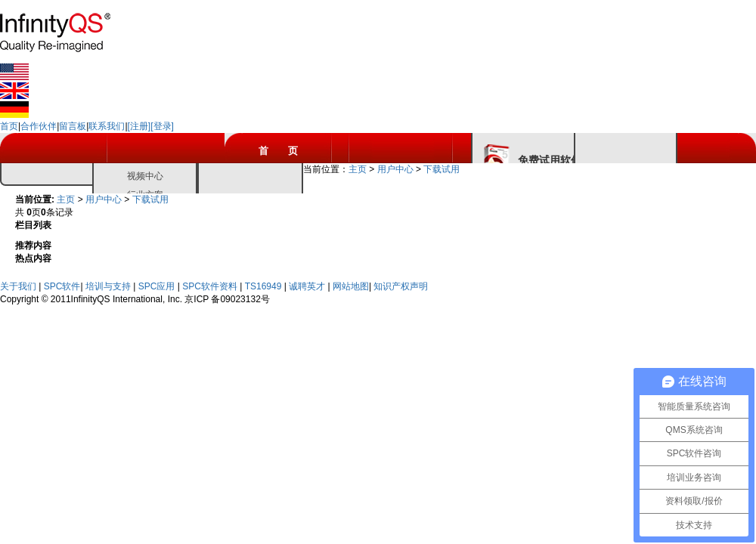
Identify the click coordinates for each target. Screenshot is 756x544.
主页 (358, 169)
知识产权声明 (401, 286)
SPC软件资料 (211, 286)
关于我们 (19, 286)
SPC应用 (158, 286)
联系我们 (107, 126)
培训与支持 (109, 286)
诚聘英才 (308, 286)
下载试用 (442, 169)
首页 (9, 126)
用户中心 (395, 169)
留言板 (73, 126)
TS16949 (265, 286)
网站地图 (351, 286)
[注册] (139, 126)
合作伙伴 (39, 126)
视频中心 (145, 176)
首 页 (278, 151)
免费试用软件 (550, 160)
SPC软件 (62, 286)
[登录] (162, 126)
